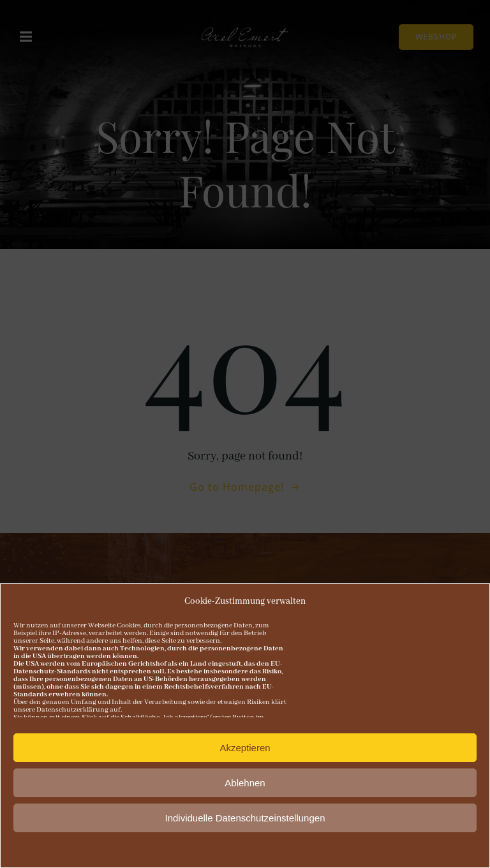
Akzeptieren (245, 748)
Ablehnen (245, 783)
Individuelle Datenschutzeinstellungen (245, 818)
